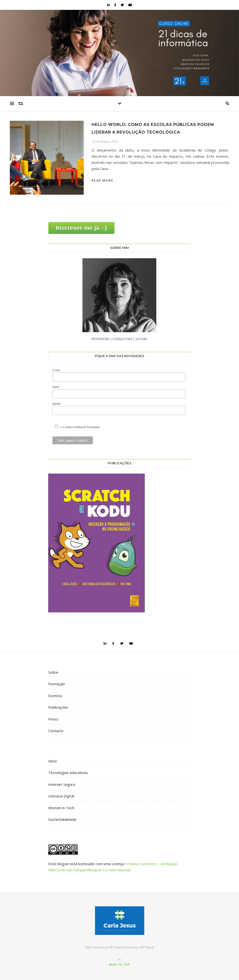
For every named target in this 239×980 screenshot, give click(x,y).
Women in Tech (61, 808)
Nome (56, 387)
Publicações (58, 707)
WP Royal (147, 947)
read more (103, 180)
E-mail (56, 370)
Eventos (55, 696)
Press (53, 719)
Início (53, 761)
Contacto (56, 731)
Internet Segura (62, 784)
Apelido (56, 404)
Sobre (53, 672)
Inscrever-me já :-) (81, 228)
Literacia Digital (61, 796)
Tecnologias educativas (68, 773)
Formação (57, 684)
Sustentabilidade (62, 819)
